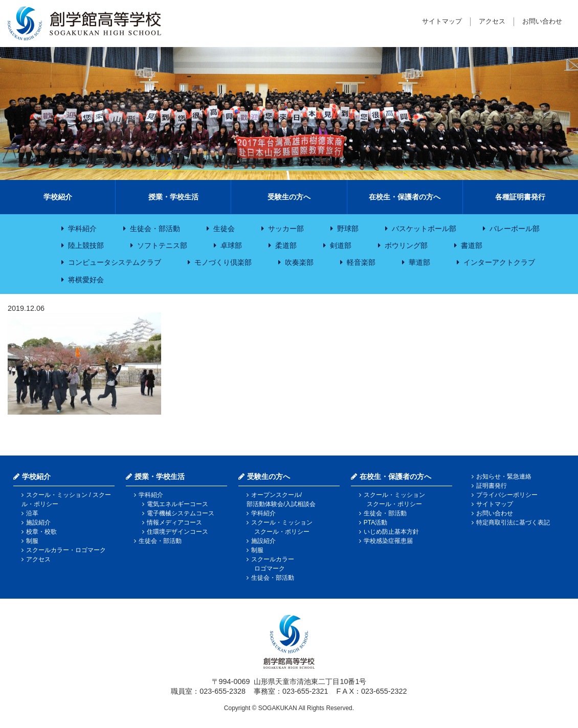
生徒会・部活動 (155, 229)
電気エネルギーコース (177, 504)
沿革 (32, 513)
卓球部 (231, 245)
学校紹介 (58, 197)
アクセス (492, 21)
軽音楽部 (361, 262)
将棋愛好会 (86, 280)
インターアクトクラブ (499, 262)
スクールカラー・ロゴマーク (66, 550)
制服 (32, 541)
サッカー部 (286, 229)
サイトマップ (442, 21)
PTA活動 (375, 522)
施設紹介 (38, 522)
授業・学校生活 (173, 197)
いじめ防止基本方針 (391, 532)
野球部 (348, 229)
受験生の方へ (289, 197)
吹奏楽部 (299, 262)
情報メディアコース (174, 522)
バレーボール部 (515, 229)
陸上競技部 (86, 245)
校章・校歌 (41, 532)
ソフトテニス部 (162, 245)
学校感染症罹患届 (388, 541)
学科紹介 (82, 229)
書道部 (472, 245)
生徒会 (224, 229)
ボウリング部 (406, 245)
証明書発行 (492, 486)
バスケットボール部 (424, 229)
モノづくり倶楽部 (223, 262)
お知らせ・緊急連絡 (504, 476)
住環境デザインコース (177, 532)
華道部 (419, 262)
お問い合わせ (542, 21)
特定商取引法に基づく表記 (513, 522)
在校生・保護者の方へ (405, 197)
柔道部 (286, 245)
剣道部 (341, 245)
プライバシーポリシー (507, 495)
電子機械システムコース (181, 513)
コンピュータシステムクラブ (115, 262)
